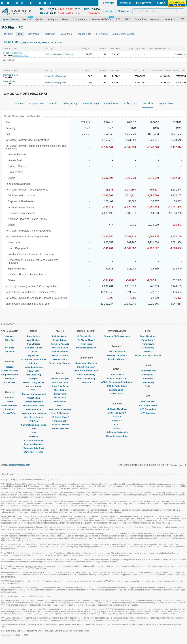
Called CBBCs (117, 394)
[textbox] (158, 11)
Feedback (10, 378)
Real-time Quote (60, 336)
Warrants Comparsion (117, 355)
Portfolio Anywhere (60, 429)
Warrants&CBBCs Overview (117, 336)
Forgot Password (10, 375)
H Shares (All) (34, 371)
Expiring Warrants (117, 359)
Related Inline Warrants (60, 363)
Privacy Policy (10, 413)
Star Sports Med (10, 75)
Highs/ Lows (34, 355)
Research (86, 382)
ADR (34, 433)
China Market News (86, 348)
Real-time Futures (34, 348)
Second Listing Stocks (34, 382)
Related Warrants (60, 355)
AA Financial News (86, 336)
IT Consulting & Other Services (59, 54)
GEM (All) (34, 379)
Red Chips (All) (34, 375)
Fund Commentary (86, 375)
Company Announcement (34, 394)
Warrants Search (117, 351)
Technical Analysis (60, 344)
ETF (34, 390)
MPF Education (148, 413)
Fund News (148, 378)
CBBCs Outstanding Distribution (117, 382)
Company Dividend (34, 402)
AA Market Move (60, 417)
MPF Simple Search (148, 405)
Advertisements (10, 405)
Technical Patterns (60, 425)
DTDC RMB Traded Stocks (34, 359)
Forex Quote (148, 340)
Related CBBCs (60, 359)
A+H (34, 429)
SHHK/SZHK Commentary (86, 371)
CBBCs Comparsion (117, 378)
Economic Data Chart (34, 448)
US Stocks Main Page (117, 409)
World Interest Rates (34, 452)
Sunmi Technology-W (13, 53)
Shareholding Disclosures (34, 425)
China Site (10, 340)
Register (10, 367)
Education (10, 352)
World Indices (34, 340)
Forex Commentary (86, 378)
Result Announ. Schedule (34, 413)
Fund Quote (148, 375)
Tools (148, 386)
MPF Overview (148, 401)
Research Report (34, 409)
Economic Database (34, 444)
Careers (10, 401)
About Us (10, 398)
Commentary (148, 348)
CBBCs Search (117, 374)
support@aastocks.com (19, 465)
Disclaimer (10, 409)
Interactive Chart (60, 348)
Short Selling (34, 398)
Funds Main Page (148, 371)
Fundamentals (60, 421)
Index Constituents (34, 367)
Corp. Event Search (34, 417)
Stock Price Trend (60, 386)
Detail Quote (180, 54)
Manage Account (10, 371)
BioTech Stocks (34, 386)
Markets (148, 352)
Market (117, 417)
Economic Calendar (34, 440)
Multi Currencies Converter (148, 355)
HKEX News (86, 344)
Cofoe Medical (10, 81)
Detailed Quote (60, 340)
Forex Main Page (148, 336)
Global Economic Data (117, 436)
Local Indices (34, 336)
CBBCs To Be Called (117, 386)
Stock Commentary (86, 367)
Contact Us (10, 382)
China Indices (34, 344)
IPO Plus (34, 421)
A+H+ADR (34, 436)
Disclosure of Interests (60, 409)
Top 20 (34, 352)
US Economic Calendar (117, 432)
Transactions (60, 394)
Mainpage (10, 336)
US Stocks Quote (117, 413)
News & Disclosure (60, 413)
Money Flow (60, 402)
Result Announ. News (34, 406)
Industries (34, 363)
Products (10, 348)
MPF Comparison (148, 409)
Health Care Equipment (56, 76)
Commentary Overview (86, 363)
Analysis (117, 421)
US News (117, 428)
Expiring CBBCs (117, 390)
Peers (60, 405)
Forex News (148, 344)
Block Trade (60, 398)
